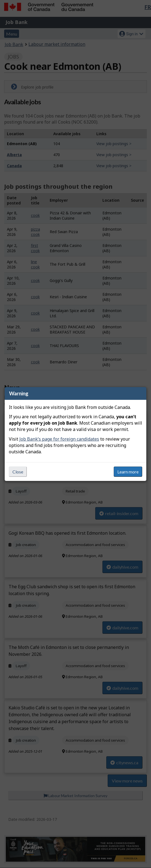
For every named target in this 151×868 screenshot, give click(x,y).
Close (18, 472)
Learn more (128, 472)
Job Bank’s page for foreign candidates (59, 439)
